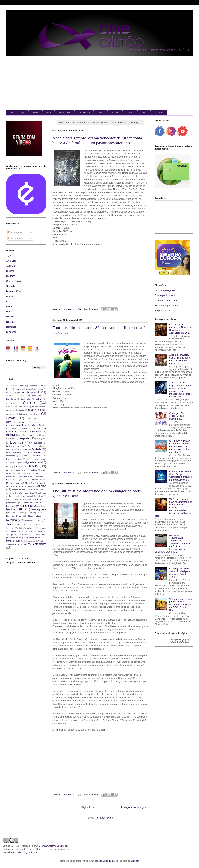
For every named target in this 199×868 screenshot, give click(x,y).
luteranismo (12, 480)
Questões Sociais (32, 503)
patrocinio (42, 493)
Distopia (31, 425)
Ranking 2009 (13, 506)
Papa (17, 493)
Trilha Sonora (29, 541)
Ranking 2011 (15, 509)
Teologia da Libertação (17, 534)
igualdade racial (35, 462)
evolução (38, 443)
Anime (28, 389)
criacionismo (34, 410)
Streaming (15, 531)
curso (40, 419)
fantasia (21, 446)
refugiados (29, 520)
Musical (10, 317)
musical (9, 486)
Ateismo (10, 396)
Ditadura (43, 425)
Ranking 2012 (39, 509)
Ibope (28, 459)
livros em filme (25, 477)
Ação (9, 256)
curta (9, 422)
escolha (13, 439)
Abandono (10, 386)
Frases (144, 113)
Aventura (11, 266)
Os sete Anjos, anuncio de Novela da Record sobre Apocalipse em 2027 (180, 329)
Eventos (17, 442)
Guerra (10, 311)
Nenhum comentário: (63, 309)
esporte (25, 438)
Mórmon (39, 483)
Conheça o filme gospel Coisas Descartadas (178, 416)
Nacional (115, 113)
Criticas (101, 113)
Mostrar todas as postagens (126, 123)
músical (20, 486)
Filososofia (11, 456)
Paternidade (29, 493)
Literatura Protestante (166, 300)
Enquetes (37, 432)
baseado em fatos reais (30, 396)
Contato (35, 113)
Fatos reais (33, 446)
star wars (42, 528)
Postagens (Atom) (105, 818)
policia (9, 499)
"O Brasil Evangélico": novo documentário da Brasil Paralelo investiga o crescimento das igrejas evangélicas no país (173, 507)
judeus (34, 470)
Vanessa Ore (13, 544)
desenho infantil (14, 425)
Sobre (49, 113)
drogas (24, 428)
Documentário (13, 291)
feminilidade (22, 449)
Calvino (39, 399)
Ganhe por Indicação (165, 295)
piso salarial (28, 496)
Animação (11, 261)
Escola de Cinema (37, 435)
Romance (11, 327)
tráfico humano (36, 538)
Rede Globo (35, 516)
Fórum (24, 456)
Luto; (26, 480)
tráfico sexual (13, 541)
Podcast (40, 496)
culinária (30, 419)
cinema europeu (26, 406)
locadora (39, 477)
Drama (10, 296)
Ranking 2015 (14, 516)
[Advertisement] (99, 83)
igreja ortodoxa (40, 459)
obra (10, 846)
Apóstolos (11, 392)
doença (13, 428)
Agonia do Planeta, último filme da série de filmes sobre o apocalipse (179, 359)
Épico (9, 301)
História (37, 456)
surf (40, 531)
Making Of (37, 480)
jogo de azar (22, 470)
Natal (29, 486)
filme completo (14, 452)
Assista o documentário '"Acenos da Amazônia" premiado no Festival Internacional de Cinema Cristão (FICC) (173, 544)
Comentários (16, 238)
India (8, 467)
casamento (11, 403)
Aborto (21, 386)
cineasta (10, 407)
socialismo (31, 528)
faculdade (10, 446)
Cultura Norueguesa (165, 290)
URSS (41, 541)
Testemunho (40, 534)
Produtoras (159, 113)
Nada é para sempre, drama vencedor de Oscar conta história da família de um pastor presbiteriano (97, 140)
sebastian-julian (107, 861)
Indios (19, 467)
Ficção (10, 306)
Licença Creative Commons (53, 846)
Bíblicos (10, 271)
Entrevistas (13, 435)
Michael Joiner (13, 483)
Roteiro (38, 525)
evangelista (41, 439)
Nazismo (41, 486)
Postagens (15, 232)
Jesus (33, 466)
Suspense (11, 332)
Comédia (11, 286)
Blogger (135, 861)
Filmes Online (64, 113)
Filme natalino (35, 452)
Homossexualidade (14, 459)
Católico (30, 403)
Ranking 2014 (36, 513)
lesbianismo (26, 473)
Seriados (10, 528)
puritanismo (11, 503)
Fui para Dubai (162, 311)
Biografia (11, 276)
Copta (21, 410)
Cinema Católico (15, 281)
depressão (38, 422)
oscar (95, 309)
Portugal (39, 499)
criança (10, 414)
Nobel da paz (19, 490)
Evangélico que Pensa (166, 305)
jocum (9, 470)
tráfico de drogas (17, 538)
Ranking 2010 (32, 506)
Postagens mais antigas (133, 807)
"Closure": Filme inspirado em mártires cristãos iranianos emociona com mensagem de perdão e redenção (180, 390)
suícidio (29, 531)
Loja (23, 113)
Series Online (84, 113)
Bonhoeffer (26, 399)
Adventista (33, 386)
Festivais (130, 113)
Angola (18, 389)
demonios (23, 422)
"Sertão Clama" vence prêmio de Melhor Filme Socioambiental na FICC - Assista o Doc (180, 605)
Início (12, 113)
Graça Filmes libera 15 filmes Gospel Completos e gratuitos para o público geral (181, 476)
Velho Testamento (35, 544)
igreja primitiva (16, 462)
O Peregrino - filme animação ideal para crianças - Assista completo (180, 573)
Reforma (12, 520)
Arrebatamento (31, 392)
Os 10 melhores (36, 490)
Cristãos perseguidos (27, 414)
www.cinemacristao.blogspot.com (20, 852)
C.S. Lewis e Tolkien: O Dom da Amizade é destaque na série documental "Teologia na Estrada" (180, 446)
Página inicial (88, 807)
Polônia (28, 499)
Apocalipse (39, 389)
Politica (18, 499)
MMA (27, 483)
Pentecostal (14, 496)
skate (21, 528)
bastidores (11, 399)
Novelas (10, 322)
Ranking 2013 (18, 513)
